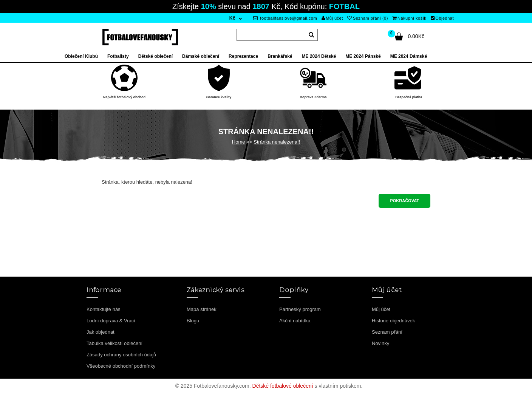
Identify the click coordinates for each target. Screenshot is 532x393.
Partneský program (300, 309)
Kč (232, 18)
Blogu (193, 321)
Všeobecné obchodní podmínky (121, 366)
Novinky (380, 343)
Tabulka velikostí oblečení (114, 343)
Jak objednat (101, 332)
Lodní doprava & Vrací (111, 321)
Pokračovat (404, 201)
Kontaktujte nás (104, 309)
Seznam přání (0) (367, 18)
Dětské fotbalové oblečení (283, 386)
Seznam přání (387, 332)
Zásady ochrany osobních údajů (121, 355)
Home (239, 142)
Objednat (442, 18)
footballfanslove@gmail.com (285, 18)
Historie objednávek (393, 321)
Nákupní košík (410, 18)
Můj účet (332, 18)
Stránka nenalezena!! (277, 142)
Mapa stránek (202, 309)
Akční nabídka (295, 321)
